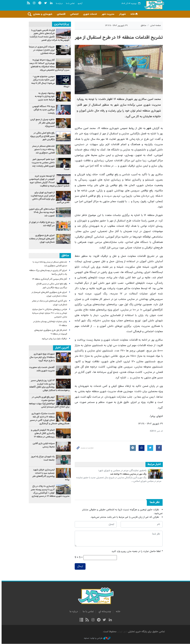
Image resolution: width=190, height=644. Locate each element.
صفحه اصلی (155, 25)
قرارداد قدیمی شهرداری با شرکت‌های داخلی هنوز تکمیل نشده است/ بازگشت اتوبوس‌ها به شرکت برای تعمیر (49, 35)
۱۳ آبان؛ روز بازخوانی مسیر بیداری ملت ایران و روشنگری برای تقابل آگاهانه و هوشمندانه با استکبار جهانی (48, 385)
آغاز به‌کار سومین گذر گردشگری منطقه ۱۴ (49, 279)
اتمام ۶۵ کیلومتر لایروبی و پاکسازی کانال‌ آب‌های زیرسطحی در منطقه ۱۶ (42, 433)
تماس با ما (70, 4)
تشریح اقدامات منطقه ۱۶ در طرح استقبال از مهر (118, 38)
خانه (134, 14)
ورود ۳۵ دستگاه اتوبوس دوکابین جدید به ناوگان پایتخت (42, 110)
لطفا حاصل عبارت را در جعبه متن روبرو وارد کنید (136, 552)
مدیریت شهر (108, 14)
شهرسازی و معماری (42, 14)
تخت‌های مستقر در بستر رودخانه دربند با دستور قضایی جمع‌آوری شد (42, 150)
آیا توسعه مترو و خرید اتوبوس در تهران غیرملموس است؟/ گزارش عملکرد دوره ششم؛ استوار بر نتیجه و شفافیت (48, 181)
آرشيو (80, 4)
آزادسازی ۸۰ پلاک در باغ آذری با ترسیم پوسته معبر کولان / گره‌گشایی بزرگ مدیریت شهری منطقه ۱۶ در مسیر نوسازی (49, 491)
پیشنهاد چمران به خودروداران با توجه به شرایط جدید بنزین (44, 97)
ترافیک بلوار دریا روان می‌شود (53, 339)
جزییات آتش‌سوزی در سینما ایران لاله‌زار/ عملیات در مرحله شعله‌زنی (41, 50)
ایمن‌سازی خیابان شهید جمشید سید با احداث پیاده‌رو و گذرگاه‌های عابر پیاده (50, 474)
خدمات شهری (90, 14)
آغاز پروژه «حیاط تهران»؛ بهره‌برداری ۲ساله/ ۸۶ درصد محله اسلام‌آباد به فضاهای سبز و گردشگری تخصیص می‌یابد (48, 65)
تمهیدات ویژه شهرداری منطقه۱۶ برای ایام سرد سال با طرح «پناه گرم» (41, 357)
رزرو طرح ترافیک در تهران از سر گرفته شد (41, 224)
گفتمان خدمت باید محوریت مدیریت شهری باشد (41, 369)
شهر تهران (121, 632)
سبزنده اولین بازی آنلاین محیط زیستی (43, 445)
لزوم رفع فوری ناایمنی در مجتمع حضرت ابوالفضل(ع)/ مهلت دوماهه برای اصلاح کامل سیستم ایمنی (48, 402)
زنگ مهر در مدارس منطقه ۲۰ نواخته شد (128, 474)
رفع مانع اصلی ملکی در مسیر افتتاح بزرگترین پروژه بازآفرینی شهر (41, 136)
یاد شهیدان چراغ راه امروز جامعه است (42, 458)
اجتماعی (74, 14)
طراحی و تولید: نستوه (96, 638)
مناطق (143, 25)
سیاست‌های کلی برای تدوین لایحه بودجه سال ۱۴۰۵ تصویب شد (41, 212)
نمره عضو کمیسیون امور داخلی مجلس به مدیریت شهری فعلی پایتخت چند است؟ (50, 164)
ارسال (79, 566)
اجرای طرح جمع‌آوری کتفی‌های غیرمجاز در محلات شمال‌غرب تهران (41, 239)
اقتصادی (61, 14)
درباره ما (59, 4)
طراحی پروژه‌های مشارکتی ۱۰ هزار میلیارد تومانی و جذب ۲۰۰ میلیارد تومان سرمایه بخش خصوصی (49, 313)
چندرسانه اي (104, 612)
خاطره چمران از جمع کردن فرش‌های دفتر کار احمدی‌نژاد (41, 123)
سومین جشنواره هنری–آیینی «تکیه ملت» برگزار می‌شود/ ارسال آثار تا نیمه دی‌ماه (49, 82)
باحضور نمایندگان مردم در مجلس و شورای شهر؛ (122, 471)
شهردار (122, 14)
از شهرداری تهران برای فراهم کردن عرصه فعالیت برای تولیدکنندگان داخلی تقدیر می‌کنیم (49, 197)
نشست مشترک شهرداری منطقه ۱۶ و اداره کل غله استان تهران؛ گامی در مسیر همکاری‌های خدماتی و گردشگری (49, 418)
